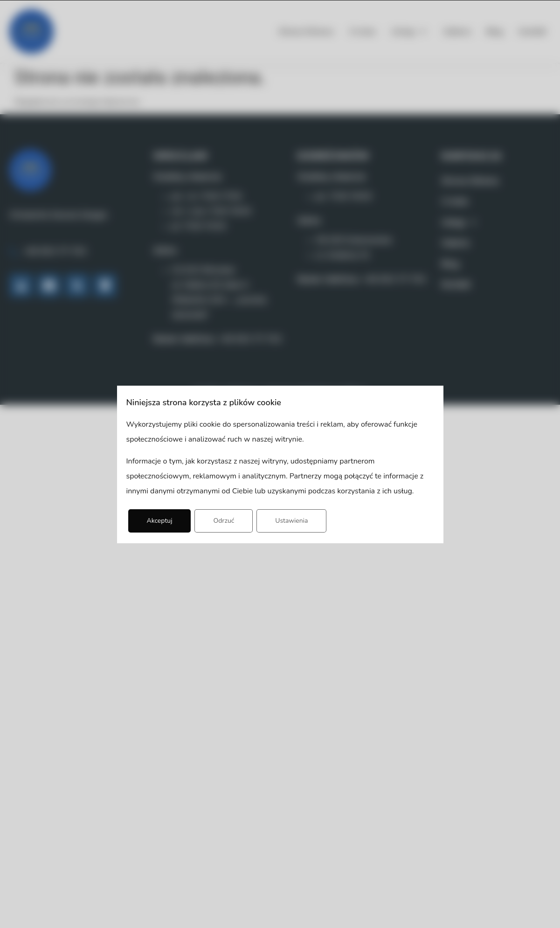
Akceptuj (160, 521)
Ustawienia (291, 521)
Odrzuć (224, 521)
